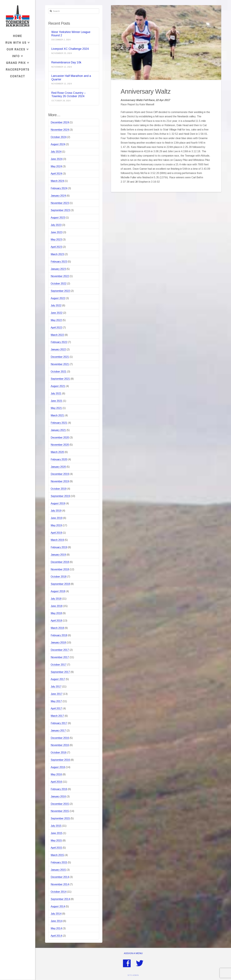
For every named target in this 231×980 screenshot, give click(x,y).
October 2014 (59, 892)
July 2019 (56, 511)
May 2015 (56, 841)
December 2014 (60, 877)
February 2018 (59, 635)
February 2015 (59, 862)
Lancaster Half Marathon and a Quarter (71, 78)
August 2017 (58, 679)
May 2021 (56, 408)
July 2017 (56, 687)
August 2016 (58, 767)
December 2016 (60, 738)
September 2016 (60, 760)
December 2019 (60, 474)
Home (18, 36)
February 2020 (59, 459)
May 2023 (56, 240)
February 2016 (59, 789)
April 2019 (56, 533)
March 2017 (57, 716)
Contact (18, 76)
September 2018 (60, 584)
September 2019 (60, 496)
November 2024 (60, 130)
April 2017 (56, 708)
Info (17, 55)
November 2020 (60, 445)
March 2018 (57, 628)
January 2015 (58, 870)
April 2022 (56, 328)
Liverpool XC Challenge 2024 (70, 49)
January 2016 (58, 797)
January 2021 (58, 430)
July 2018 (56, 599)
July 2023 (56, 225)
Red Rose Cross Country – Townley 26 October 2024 (68, 95)
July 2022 (56, 305)
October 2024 (59, 137)
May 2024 (56, 166)
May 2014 (56, 928)
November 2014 (60, 884)
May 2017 (56, 701)
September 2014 (60, 899)
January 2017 (58, 731)
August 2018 (58, 591)
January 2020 (58, 467)
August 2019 (58, 503)
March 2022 (57, 335)
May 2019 (56, 525)
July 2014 (56, 914)
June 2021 (57, 401)
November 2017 (60, 657)
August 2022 (58, 298)
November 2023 (60, 203)
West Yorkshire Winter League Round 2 (71, 34)
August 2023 (58, 218)
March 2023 (57, 254)
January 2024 (58, 196)
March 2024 (57, 181)
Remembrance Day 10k (66, 62)
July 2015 (56, 826)
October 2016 (59, 752)
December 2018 (60, 562)
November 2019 (60, 481)
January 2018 (58, 643)
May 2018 (56, 613)
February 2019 (59, 547)
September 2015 (60, 818)
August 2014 (58, 906)
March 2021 (57, 415)
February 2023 (59, 262)
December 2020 (60, 438)
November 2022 (60, 276)
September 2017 (60, 672)
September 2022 (60, 291)
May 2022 (56, 320)
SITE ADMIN (133, 975)
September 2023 (60, 210)
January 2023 (58, 269)
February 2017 (59, 723)
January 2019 (58, 555)
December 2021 (60, 357)
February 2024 (59, 188)
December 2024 (60, 122)
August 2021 (58, 386)
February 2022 (59, 342)
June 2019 (57, 518)
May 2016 (56, 774)
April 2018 (56, 621)
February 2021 (59, 423)
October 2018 (59, 577)
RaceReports (18, 69)
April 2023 (56, 247)
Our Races (17, 49)
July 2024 (56, 152)
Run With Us (17, 42)
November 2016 (60, 745)
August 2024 (58, 144)
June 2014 (57, 921)
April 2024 (56, 174)
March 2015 (57, 855)
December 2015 (60, 804)
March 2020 (57, 452)
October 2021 (59, 372)
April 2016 (56, 782)
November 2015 (60, 811)
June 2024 (57, 159)
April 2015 (56, 848)
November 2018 (60, 569)
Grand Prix (17, 62)
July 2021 (56, 393)
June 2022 (57, 313)
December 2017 (60, 650)
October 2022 (59, 284)
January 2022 (58, 349)
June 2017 (57, 694)
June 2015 (57, 833)
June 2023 (57, 232)
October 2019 (59, 489)
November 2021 (60, 364)
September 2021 (60, 379)
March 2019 (57, 540)
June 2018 (57, 606)
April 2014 (56, 936)
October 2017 (59, 665)
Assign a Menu (133, 953)
